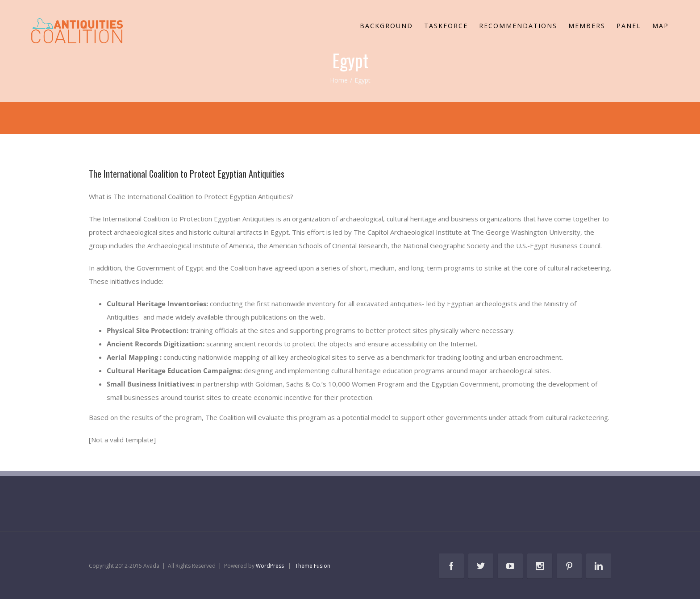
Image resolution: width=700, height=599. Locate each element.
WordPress (270, 566)
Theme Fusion (313, 566)
